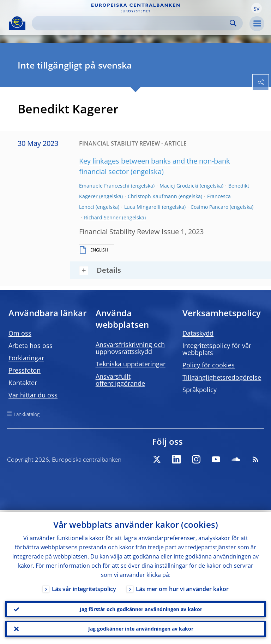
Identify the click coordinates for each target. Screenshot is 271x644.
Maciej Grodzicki (179, 186)
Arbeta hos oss (31, 345)
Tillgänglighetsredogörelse (222, 377)
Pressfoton (25, 370)
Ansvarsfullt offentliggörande (120, 380)
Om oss (20, 333)
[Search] (132, 23)
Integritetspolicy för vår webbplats (217, 349)
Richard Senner (102, 217)
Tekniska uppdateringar (131, 364)
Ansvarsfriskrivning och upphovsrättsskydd (130, 348)
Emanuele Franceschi (104, 186)
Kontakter (23, 383)
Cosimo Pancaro (209, 207)
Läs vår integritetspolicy (84, 587)
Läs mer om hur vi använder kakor (182, 587)
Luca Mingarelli (142, 207)
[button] (257, 8)
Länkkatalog (27, 414)
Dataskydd (198, 333)
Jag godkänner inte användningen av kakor (141, 628)
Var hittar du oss (33, 395)
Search (233, 23)
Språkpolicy (200, 390)
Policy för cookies (209, 365)
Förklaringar (26, 358)
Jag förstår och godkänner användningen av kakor (141, 608)
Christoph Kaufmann (152, 196)
